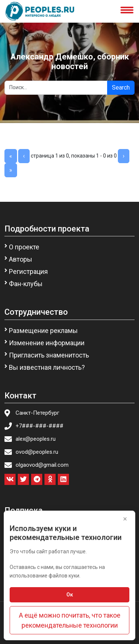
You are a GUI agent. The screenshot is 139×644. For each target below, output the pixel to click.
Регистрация (28, 271)
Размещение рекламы (43, 331)
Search (121, 88)
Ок (70, 595)
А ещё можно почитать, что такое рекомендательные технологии (70, 620)
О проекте (24, 247)
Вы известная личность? (47, 367)
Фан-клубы (26, 284)
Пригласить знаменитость (49, 355)
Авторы (21, 259)
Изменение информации (47, 343)
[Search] (56, 88)
